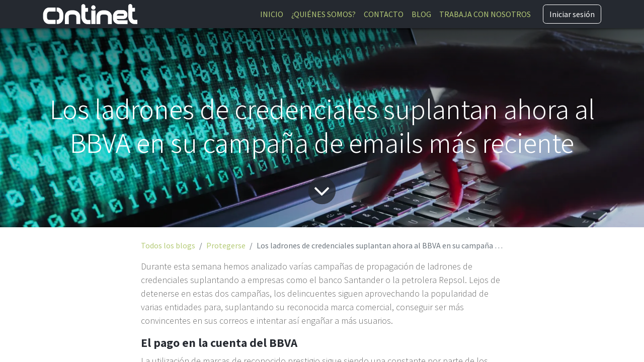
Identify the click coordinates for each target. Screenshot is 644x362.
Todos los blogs (168, 245)
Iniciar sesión (572, 14)
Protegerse (226, 245)
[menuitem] (272, 14)
